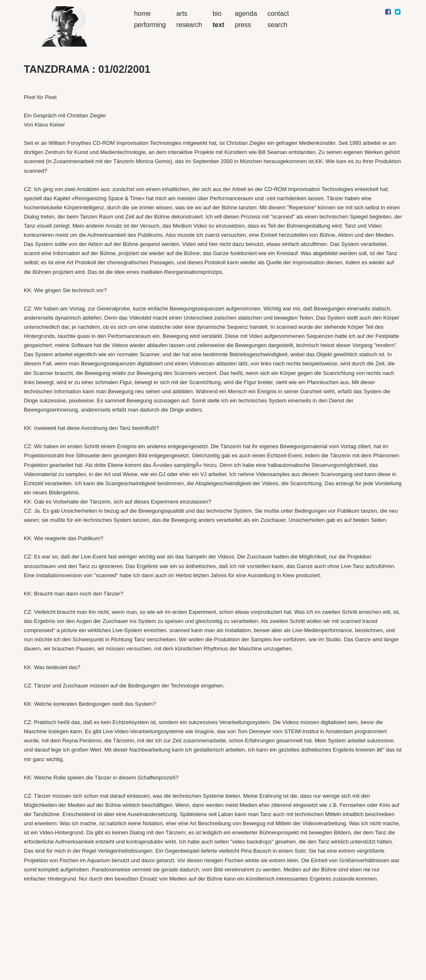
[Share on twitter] (397, 12)
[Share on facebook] (388, 12)
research (189, 25)
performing (150, 25)
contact (278, 14)
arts (182, 14)
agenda (246, 14)
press (243, 25)
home (142, 14)
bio (217, 14)
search (277, 25)
